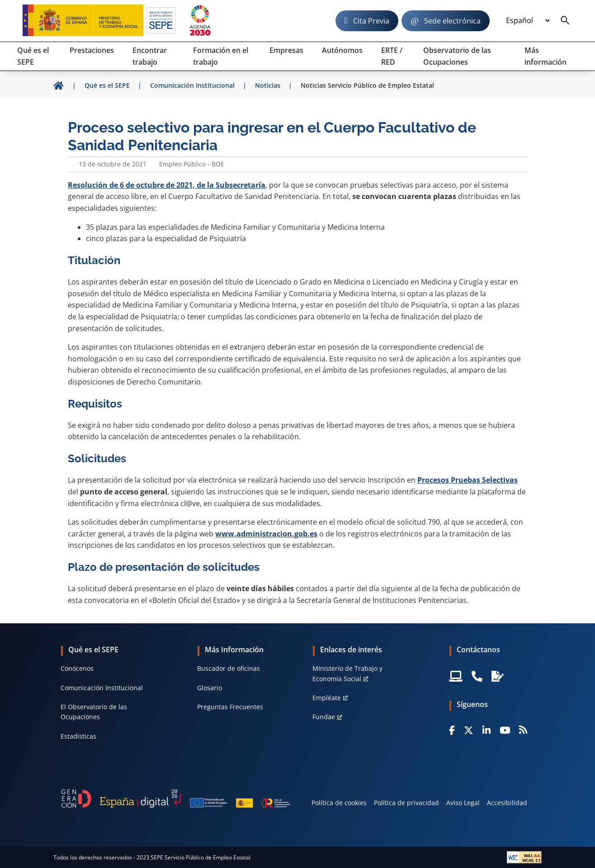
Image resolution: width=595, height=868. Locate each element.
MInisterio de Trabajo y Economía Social (347, 673)
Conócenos (77, 668)
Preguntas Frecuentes (230, 707)
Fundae (324, 717)
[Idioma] (528, 21)
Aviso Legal (463, 803)
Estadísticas (78, 736)
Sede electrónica (452, 21)
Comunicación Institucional (102, 688)
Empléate (327, 698)
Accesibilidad (507, 803)
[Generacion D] (175, 799)
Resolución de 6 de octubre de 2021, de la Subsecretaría (167, 185)
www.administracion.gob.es (266, 534)
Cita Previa (371, 21)
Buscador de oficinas (229, 668)
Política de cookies (339, 803)
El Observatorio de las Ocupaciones (94, 712)
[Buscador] (565, 21)
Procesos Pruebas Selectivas (467, 480)
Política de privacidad (406, 803)
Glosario (210, 688)
